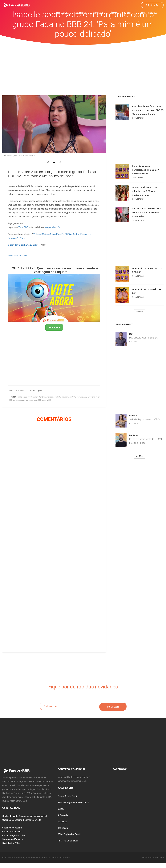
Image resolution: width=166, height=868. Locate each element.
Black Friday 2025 (11, 843)
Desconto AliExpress (13, 839)
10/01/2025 (138, 118)
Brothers (114, 13)
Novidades (129, 13)
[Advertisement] (83, 66)
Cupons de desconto (12, 828)
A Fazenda (63, 815)
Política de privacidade (153, 858)
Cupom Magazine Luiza (14, 835)
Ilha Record (63, 828)
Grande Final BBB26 (149, 13)
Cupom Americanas (12, 832)
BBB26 (61, 809)
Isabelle (133, 416)
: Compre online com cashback (25, 816)
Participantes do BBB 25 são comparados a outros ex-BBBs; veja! (147, 212)
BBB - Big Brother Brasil (69, 834)
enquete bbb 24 (53, 227)
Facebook (120, 769)
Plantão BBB (98, 13)
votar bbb (23, 255)
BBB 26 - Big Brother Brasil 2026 (73, 803)
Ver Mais (140, 312)
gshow (40, 391)
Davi (132, 334)
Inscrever (113, 706)
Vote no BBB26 (61, 13)
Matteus (134, 435)
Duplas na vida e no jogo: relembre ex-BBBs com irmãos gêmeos (145, 191)
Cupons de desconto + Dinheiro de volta (22, 820)
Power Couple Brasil (67, 796)
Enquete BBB (80, 13)
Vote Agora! (54, 327)
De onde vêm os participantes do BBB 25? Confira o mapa (145, 170)
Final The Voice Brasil (68, 841)
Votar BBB (152, 5)
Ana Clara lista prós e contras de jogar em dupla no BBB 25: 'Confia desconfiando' (148, 110)
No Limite (62, 822)
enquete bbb (13, 255)
